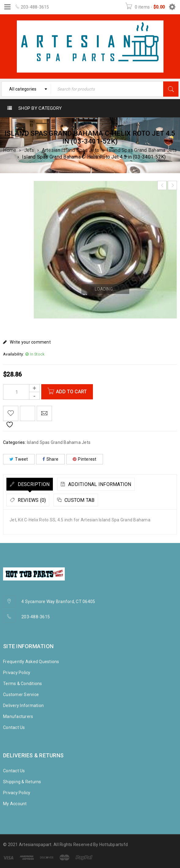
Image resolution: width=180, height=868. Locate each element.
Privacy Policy (17, 673)
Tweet (19, 459)
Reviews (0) (31, 500)
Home (10, 150)
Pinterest (85, 459)
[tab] (30, 484)
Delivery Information (23, 705)
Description (33, 484)
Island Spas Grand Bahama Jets (142, 150)
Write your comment (30, 342)
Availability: (13, 354)
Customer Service (21, 695)
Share (51, 459)
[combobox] (26, 89)
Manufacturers (18, 716)
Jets (29, 150)
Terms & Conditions (23, 684)
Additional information (99, 484)
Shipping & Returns (22, 782)
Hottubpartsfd (114, 845)
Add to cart (72, 392)
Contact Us (14, 727)
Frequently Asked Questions (31, 662)
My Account (15, 804)
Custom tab (79, 500)
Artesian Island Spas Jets (70, 150)
